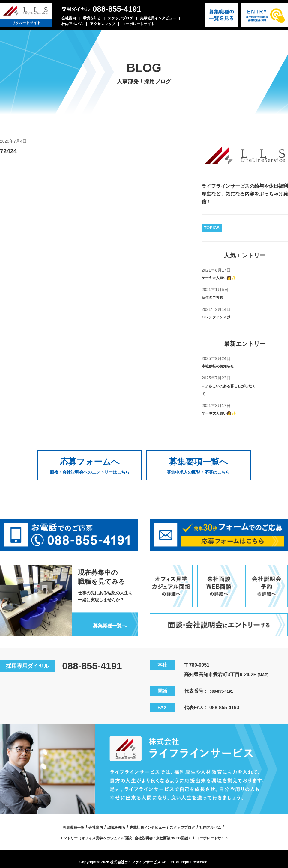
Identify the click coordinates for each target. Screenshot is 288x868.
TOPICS (212, 228)
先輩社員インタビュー (158, 18)
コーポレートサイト (138, 24)
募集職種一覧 (54, 821)
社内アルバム (72, 24)
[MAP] (265, 668)
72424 (11, 150)
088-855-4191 (117, 9)
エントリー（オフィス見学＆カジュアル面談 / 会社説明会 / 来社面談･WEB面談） (120, 831)
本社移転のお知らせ (223, 366)
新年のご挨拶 (216, 297)
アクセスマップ (103, 24)
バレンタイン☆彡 (221, 317)
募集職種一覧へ (105, 619)
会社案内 (69, 18)
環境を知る (92, 18)
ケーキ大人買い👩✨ (224, 277)
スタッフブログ (120, 18)
